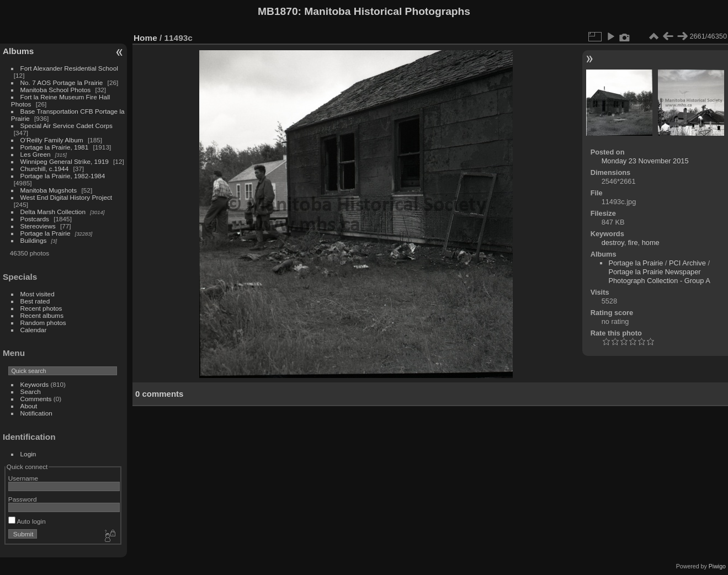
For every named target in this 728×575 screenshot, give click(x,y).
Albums (18, 51)
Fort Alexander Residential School (69, 68)
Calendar (34, 330)
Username (23, 478)
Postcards (35, 219)
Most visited (38, 294)
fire (633, 243)
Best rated (35, 301)
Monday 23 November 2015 (645, 161)
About (29, 406)
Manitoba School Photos (56, 90)
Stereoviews (38, 226)
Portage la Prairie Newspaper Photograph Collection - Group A (659, 276)
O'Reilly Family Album (52, 140)
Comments (36, 399)
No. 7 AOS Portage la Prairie (62, 82)
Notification (36, 413)
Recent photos (41, 308)
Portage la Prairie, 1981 (55, 147)
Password (23, 499)
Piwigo (717, 566)
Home (145, 38)
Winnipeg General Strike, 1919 (65, 161)
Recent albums (42, 315)
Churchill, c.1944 (45, 169)
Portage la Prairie (46, 233)
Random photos (43, 323)
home (651, 243)
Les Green (36, 154)
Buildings (34, 240)
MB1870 (278, 11)
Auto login (27, 521)
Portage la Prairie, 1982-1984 (63, 176)
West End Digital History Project (67, 197)
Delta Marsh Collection (53, 212)
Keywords (35, 384)
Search (31, 392)
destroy (613, 243)
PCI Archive (687, 263)
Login (28, 454)
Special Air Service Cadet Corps (67, 126)
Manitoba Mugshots (49, 190)
